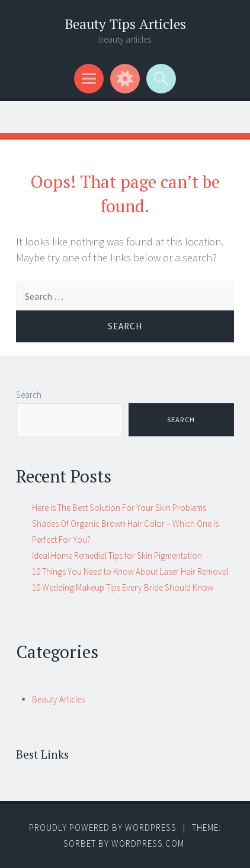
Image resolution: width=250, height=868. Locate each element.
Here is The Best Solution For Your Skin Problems (119, 508)
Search (29, 395)
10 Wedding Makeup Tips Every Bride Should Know (123, 587)
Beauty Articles (58, 699)
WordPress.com (148, 843)
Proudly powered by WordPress (103, 827)
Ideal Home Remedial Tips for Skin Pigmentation (117, 556)
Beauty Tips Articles (125, 24)
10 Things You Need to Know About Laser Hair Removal (130, 571)
